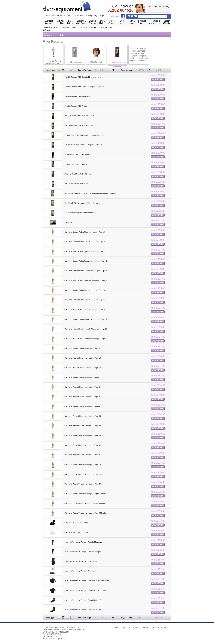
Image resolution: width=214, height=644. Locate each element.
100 (113, 70)
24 (101, 70)
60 (107, 70)
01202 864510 (121, 10)
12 (96, 70)
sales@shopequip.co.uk (57, 639)
